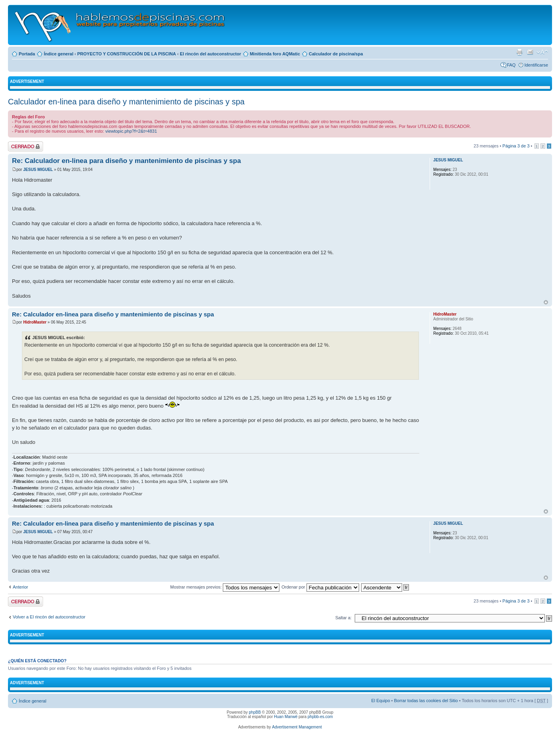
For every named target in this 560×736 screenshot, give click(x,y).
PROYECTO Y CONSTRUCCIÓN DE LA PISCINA (127, 54)
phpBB (255, 712)
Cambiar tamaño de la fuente (542, 52)
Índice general (59, 54)
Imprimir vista (519, 52)
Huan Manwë (286, 717)
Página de (516, 146)
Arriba (546, 302)
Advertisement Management (297, 727)
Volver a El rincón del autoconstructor (49, 617)
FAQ (511, 65)
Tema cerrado (26, 146)
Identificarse (536, 65)
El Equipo (380, 701)
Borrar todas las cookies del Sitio (426, 701)
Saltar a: (343, 618)
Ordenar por (320, 587)
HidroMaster (35, 322)
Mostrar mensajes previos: (225, 587)
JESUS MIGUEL (38, 170)
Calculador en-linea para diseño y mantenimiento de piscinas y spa (126, 102)
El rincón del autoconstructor (210, 54)
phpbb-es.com (320, 717)
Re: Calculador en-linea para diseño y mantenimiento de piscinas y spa (126, 161)
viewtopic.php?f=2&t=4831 (131, 131)
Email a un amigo (530, 52)
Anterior (21, 587)
